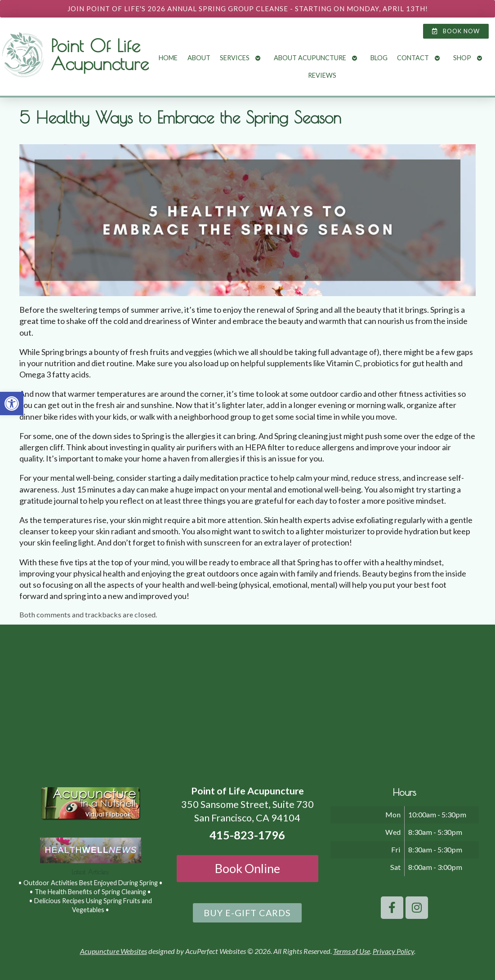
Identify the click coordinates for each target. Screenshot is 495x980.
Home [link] (168, 58)
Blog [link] (379, 58)
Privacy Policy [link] (393, 951)
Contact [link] (413, 58)
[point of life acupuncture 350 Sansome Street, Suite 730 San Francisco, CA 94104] (247, 700)
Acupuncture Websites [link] (114, 951)
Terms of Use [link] (352, 951)
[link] (12, 404)
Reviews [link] (322, 75)
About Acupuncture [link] (310, 58)
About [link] (199, 58)
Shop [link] (462, 58)
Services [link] (235, 58)
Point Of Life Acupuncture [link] (100, 54)
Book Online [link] (247, 868)
